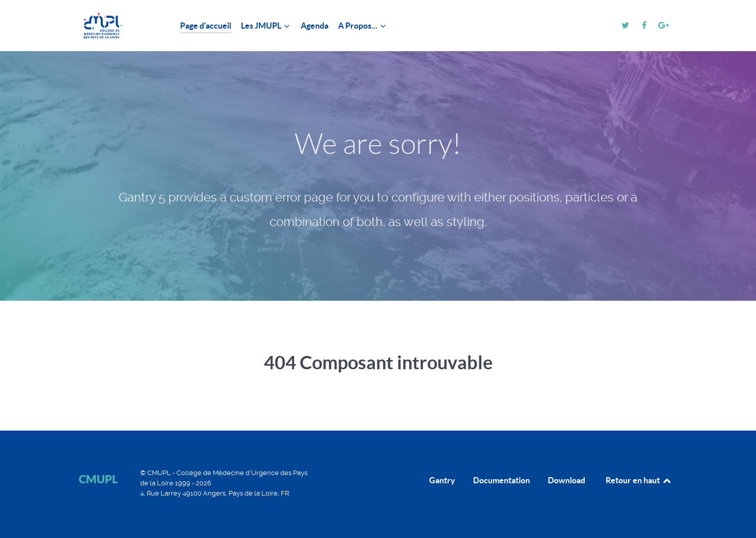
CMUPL (98, 479)
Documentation (502, 480)
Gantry (442, 480)
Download (566, 480)
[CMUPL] (117, 26)
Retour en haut (639, 480)
